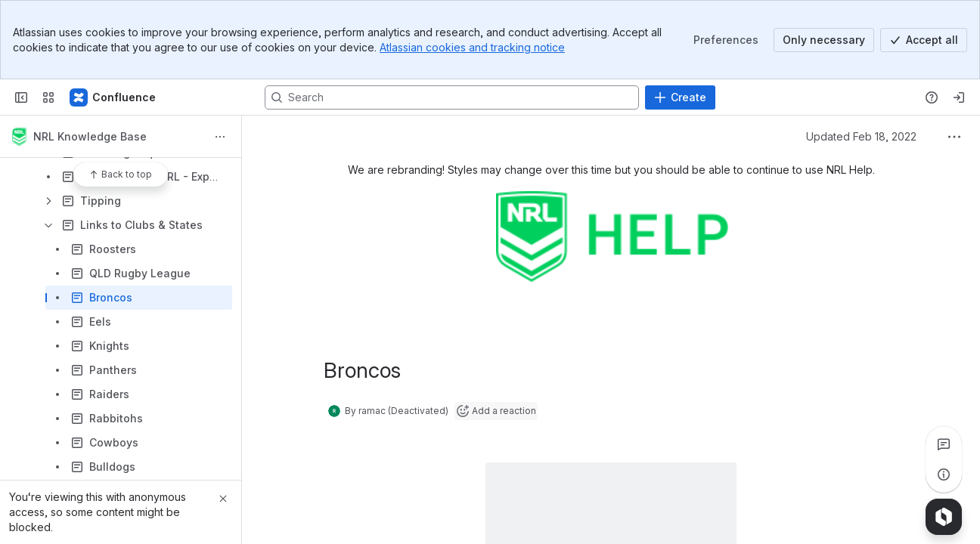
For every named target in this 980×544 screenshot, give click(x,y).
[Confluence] (113, 97)
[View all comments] (944, 444)
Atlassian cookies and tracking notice (472, 47)
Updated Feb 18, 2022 (861, 136)
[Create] (680, 97)
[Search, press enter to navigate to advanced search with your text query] (452, 97)
